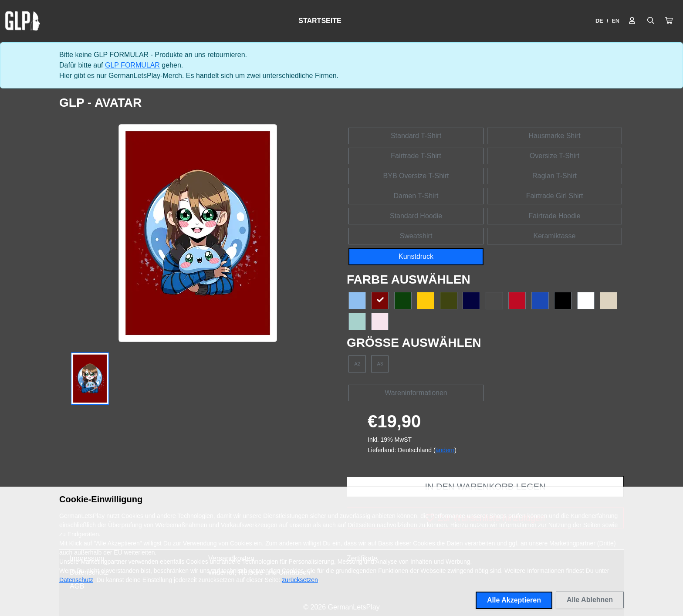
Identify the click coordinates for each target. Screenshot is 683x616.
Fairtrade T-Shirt (416, 156)
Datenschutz (76, 580)
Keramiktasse (555, 236)
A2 (357, 364)
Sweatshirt (416, 236)
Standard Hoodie (416, 216)
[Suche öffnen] (651, 21)
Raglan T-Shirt (555, 176)
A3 (380, 364)
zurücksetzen (300, 580)
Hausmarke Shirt (554, 136)
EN (615, 21)
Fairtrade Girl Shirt (555, 196)
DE (599, 21)
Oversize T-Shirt (555, 156)
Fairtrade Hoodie (554, 216)
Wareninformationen (416, 393)
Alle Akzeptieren (514, 600)
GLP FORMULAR (132, 65)
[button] (669, 21)
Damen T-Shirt (416, 196)
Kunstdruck (416, 256)
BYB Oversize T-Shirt (416, 176)
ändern (445, 450)
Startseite (320, 21)
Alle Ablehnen (590, 600)
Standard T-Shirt (416, 136)
